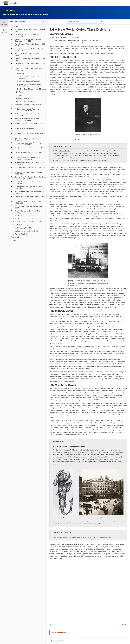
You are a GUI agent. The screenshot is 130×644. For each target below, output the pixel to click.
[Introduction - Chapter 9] (30, 73)
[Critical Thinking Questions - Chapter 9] (30, 101)
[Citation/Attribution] (88, 641)
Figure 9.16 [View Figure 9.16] (72, 85)
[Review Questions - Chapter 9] (30, 98)
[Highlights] (4, 31)
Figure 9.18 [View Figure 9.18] (74, 461)
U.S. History (9, 11)
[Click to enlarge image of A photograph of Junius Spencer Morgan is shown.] (88, 115)
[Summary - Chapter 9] (30, 95)
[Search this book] (83, 22)
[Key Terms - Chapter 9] (30, 92)
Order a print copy (59, 632)
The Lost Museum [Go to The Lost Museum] (63, 537)
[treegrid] (27, 133)
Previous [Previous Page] (54, 625)
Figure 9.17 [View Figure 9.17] (66, 233)
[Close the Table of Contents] (4, 23)
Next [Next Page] (124, 625)
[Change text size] (127, 22)
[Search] (102, 22)
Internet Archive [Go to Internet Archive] (65, 151)
